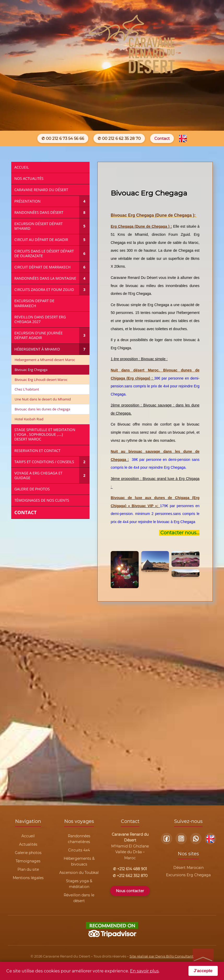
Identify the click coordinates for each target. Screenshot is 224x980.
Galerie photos (28, 853)
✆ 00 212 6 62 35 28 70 (119, 138)
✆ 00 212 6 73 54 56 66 (63, 138)
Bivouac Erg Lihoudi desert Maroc (41, 380)
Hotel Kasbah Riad (29, 419)
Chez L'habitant (27, 389)
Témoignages (28, 861)
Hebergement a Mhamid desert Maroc (45, 360)
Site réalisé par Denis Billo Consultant (161, 956)
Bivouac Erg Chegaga (31, 370)
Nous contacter (130, 891)
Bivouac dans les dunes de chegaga (42, 409)
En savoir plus (144, 971)
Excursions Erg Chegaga (188, 875)
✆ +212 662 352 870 (130, 876)
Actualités (28, 844)
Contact (162, 138)
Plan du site (28, 869)
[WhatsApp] (196, 839)
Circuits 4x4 (79, 850)
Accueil (28, 836)
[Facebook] (167, 839)
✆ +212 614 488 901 (130, 869)
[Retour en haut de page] (203, 959)
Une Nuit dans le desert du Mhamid (43, 399)
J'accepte (203, 971)
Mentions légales (28, 878)
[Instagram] (181, 839)
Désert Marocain (188, 868)
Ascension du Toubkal (79, 873)
